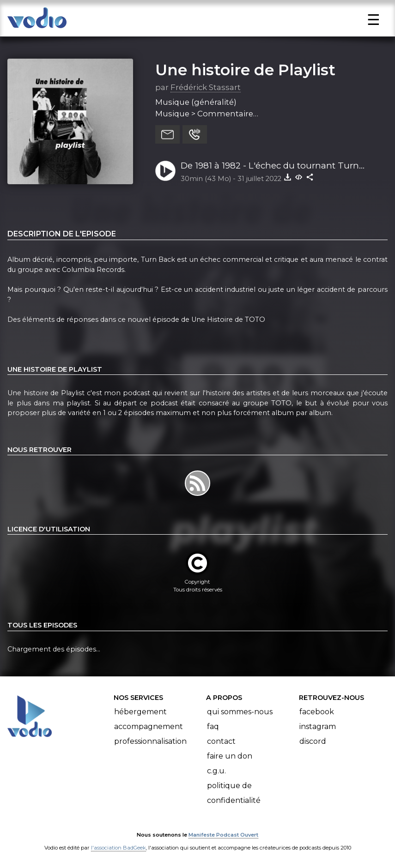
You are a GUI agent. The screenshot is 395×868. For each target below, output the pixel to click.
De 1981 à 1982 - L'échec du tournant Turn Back (270, 166)
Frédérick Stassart (206, 87)
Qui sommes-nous (240, 712)
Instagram (318, 726)
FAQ (213, 726)
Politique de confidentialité (234, 793)
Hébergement (140, 712)
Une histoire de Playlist (245, 70)
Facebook (317, 712)
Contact (221, 741)
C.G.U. (216, 771)
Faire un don (230, 756)
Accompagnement (149, 726)
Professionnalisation (150, 741)
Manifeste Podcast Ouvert (223, 835)
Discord (313, 741)
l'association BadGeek (118, 848)
